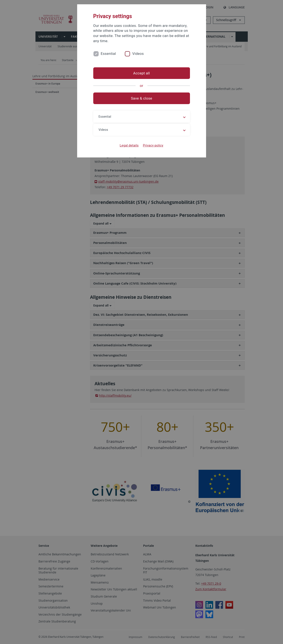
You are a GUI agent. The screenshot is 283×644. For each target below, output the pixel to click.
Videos (138, 54)
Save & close (141, 98)
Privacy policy (153, 145)
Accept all (141, 73)
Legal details (129, 145)
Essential (108, 54)
